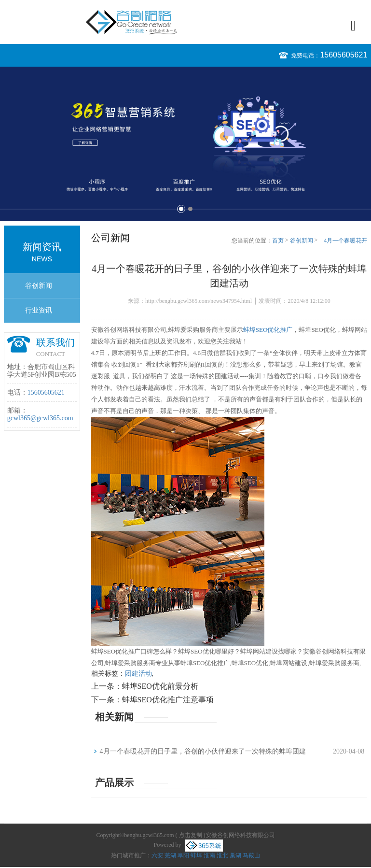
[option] (185, 144)
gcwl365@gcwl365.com (40, 418)
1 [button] (181, 209)
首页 (278, 241)
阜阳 (183, 855)
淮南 (209, 855)
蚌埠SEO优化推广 (268, 330)
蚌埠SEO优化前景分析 (160, 686)
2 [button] (190, 209)
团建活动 (138, 674)
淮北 (222, 855)
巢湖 (235, 855)
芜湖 (170, 855)
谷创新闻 (39, 286)
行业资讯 (39, 310)
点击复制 (191, 835)
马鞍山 (251, 855)
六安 (157, 855)
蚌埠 (196, 855)
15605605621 (344, 55)
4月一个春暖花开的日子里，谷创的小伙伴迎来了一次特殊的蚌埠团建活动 (344, 241)
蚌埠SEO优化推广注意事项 (168, 700)
